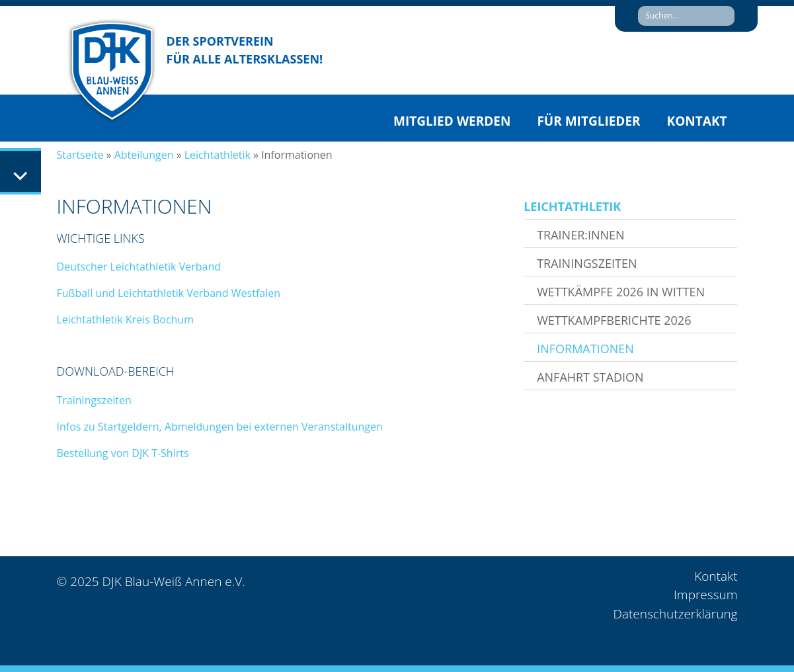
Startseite (80, 155)
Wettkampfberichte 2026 (614, 320)
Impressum (705, 595)
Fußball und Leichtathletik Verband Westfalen (169, 293)
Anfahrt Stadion (590, 377)
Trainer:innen (581, 235)
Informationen (585, 349)
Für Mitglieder (588, 121)
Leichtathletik (218, 155)
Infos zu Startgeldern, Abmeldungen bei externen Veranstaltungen (221, 427)
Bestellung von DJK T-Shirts (123, 453)
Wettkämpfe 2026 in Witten (621, 292)
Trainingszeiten (94, 400)
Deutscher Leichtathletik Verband (139, 267)
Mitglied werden (452, 121)
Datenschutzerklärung (675, 614)
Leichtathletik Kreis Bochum (126, 319)
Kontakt (697, 121)
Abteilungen (144, 155)
